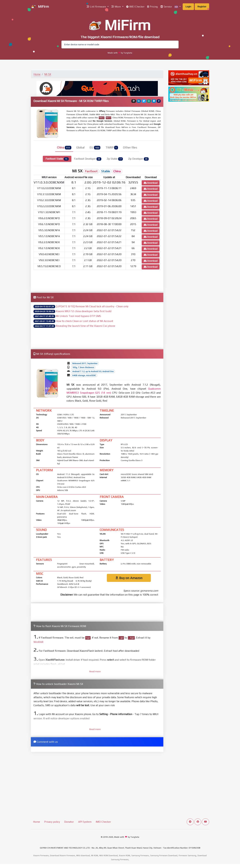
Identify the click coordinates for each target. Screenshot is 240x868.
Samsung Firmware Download (164, 856)
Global (80, 147)
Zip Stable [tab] (115, 159)
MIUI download (83, 856)
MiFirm (40, 7)
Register (202, 6)
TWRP (112, 148)
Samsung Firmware (140, 856)
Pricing (152, 7)
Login (188, 6)
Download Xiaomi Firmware (62, 856)
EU (95, 148)
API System (85, 822)
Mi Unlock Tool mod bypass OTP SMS (78, 316)
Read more (95, 671)
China (64, 148)
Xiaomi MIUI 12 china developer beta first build (84, 311)
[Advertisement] (97, 280)
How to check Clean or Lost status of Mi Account (84, 321)
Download (151, 183)
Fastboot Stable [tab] (57, 159)
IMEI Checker (135, 7)
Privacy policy (52, 822)
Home (37, 74)
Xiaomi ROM (124, 856)
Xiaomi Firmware (41, 856)
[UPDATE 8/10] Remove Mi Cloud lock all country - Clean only (92, 306)
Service (166, 7)
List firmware (97, 7)
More (116, 7)
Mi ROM (95, 856)
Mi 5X (48, 74)
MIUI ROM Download (108, 856)
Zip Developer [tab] (138, 159)
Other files (130, 147)
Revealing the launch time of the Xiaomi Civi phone (85, 326)
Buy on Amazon (129, 578)
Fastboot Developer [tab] (88, 159)
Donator (69, 822)
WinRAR (38, 642)
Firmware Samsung (187, 856)
